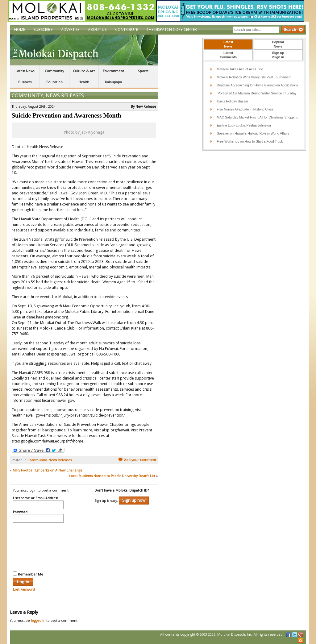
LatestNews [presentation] (228, 44)
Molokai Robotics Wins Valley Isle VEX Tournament (254, 77)
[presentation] (38, 546)
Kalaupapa (113, 82)
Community (54, 71)
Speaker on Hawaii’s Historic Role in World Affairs (253, 133)
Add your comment (137, 460)
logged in (38, 621)
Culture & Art (84, 71)
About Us (97, 29)
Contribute (127, 29)
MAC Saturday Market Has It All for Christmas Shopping (257, 117)
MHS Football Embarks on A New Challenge (48, 470)
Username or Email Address (35, 498)
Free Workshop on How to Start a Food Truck (250, 141)
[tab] (228, 44)
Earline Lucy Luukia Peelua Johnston (244, 125)
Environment (113, 71)
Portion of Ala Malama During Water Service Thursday (256, 93)
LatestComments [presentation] (228, 55)
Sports (143, 71)
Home (20, 29)
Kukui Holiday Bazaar (232, 101)
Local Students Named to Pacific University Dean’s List (112, 476)
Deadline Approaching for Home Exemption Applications (257, 85)
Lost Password (24, 589)
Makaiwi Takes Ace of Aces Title (240, 69)
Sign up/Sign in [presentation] (278, 55)
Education (54, 82)
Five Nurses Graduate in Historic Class (245, 109)
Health (84, 82)
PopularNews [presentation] (278, 44)
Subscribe (43, 29)
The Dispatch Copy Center (172, 29)
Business (25, 82)
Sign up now (134, 500)
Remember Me (28, 574)
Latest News (25, 71)
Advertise (70, 29)
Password (20, 512)
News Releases (65, 95)
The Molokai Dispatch (84, 50)
